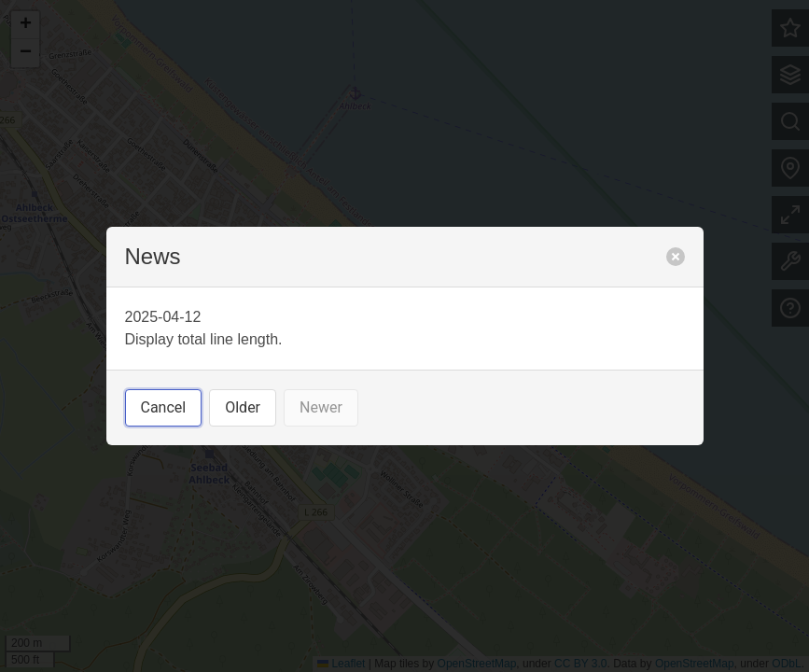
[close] (676, 257)
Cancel (164, 407)
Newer (321, 407)
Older (243, 407)
